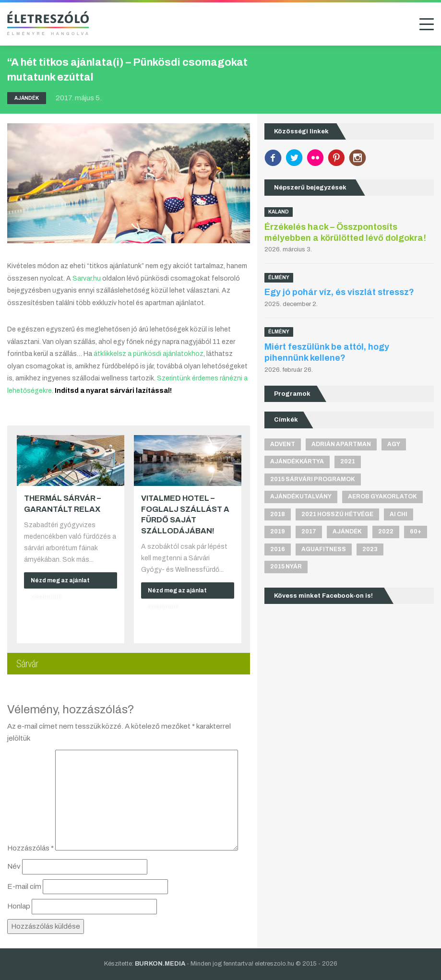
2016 (278, 549)
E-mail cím (24, 886)
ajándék (347, 531)
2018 (278, 514)
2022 (386, 531)
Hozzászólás (30, 848)
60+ (416, 531)
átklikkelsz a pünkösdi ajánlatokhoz (149, 354)
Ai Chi (399, 514)
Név (14, 866)
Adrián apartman (341, 444)
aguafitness (324, 549)
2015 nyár (286, 567)
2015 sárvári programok (313, 479)
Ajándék (27, 98)
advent (283, 444)
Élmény (279, 277)
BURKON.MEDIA (160, 964)
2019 (278, 531)
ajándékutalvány (301, 496)
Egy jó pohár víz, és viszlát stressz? (339, 292)
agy (394, 444)
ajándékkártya (297, 461)
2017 (309, 531)
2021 (348, 461)
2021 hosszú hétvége (337, 514)
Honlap (19, 906)
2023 (370, 549)
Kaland (279, 212)
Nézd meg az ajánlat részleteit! (60, 583)
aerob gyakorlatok (382, 496)
